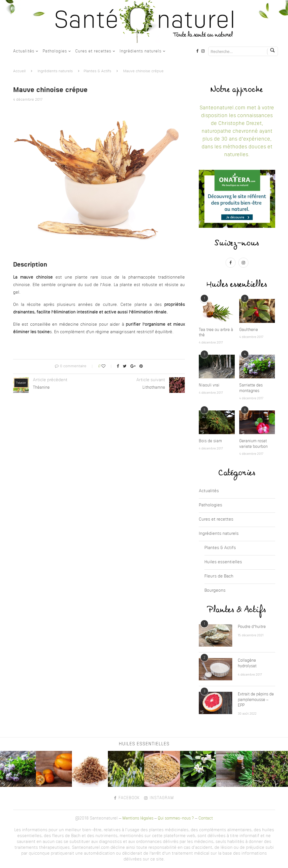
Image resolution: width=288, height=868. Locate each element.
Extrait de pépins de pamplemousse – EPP (256, 700)
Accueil (19, 71)
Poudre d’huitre (252, 627)
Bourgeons (215, 591)
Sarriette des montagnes (251, 388)
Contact (206, 818)
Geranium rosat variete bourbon (253, 444)
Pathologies (55, 51)
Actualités (24, 51)
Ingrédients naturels (141, 51)
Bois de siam (210, 441)
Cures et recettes (93, 51)
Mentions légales (138, 818)
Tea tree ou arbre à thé (216, 333)
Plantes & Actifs (97, 71)
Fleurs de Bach (219, 576)
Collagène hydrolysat (247, 663)
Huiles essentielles (223, 562)
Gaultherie (249, 330)
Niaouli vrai (209, 385)
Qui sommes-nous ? (176, 818)
